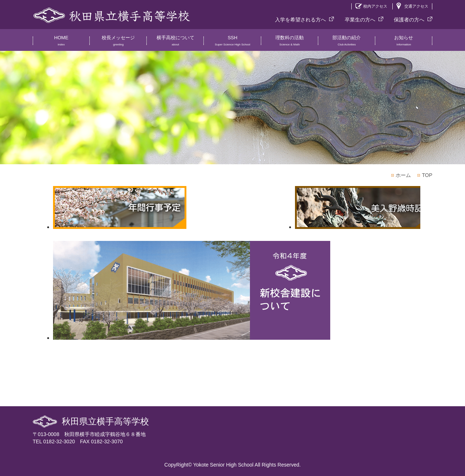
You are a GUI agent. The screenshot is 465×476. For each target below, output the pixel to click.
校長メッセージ (118, 43)
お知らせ (404, 43)
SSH (232, 43)
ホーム (403, 175)
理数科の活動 (290, 43)
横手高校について (175, 43)
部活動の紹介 (347, 43)
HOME (61, 43)
